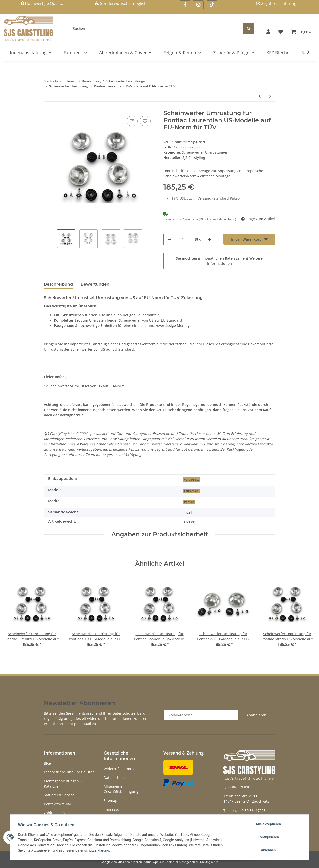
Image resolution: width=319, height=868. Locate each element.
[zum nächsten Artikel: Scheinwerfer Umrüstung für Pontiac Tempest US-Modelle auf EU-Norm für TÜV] (270, 96)
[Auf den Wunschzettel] (145, 121)
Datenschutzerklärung (131, 713)
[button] (268, 32)
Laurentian (191, 491)
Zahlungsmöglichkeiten (63, 813)
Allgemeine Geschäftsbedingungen (123, 789)
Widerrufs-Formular (120, 769)
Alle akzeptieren (268, 824)
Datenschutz (114, 778)
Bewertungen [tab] (95, 284)
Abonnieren (256, 715)
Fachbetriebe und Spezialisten (69, 772)
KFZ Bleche (278, 53)
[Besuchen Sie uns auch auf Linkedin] (212, 5)
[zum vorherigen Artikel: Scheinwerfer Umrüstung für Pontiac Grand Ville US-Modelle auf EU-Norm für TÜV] (260, 96)
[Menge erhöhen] (210, 239)
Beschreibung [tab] (58, 284)
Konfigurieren (268, 837)
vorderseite (192, 480)
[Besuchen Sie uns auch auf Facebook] (185, 5)
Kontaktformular (58, 804)
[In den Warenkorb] (249, 239)
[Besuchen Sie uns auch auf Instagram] (198, 5)
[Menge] (183, 239)
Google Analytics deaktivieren (121, 862)
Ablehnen (268, 850)
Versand (205, 198)
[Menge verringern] (169, 239)
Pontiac (189, 502)
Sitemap (111, 801)
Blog (47, 763)
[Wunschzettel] (281, 32)
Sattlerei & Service (59, 795)
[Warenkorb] (301, 32)
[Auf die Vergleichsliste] (132, 121)
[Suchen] (156, 29)
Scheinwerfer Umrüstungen (205, 152)
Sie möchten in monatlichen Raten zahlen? (219, 261)
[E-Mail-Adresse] (201, 715)
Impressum (113, 809)
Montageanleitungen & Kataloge (63, 784)
